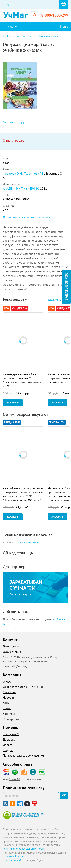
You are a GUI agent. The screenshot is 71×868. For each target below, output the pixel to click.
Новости (8, 697)
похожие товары (57, 300)
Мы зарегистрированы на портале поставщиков (23, 815)
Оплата (8, 745)
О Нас (7, 681)
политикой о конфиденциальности (24, 849)
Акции (7, 703)
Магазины (10, 692)
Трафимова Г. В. (34, 173)
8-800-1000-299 (55, 15)
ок (64, 795)
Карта (7, 708)
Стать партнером (20, 594)
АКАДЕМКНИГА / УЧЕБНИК (21, 188)
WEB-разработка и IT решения (23, 687)
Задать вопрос (66, 287)
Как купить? (11, 734)
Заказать (13, 402)
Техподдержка (13, 646)
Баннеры (9, 714)
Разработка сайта (13, 860)
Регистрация (11, 719)
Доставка (9, 739)
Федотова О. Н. (13, 173)
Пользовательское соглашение (23, 755)
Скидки (8, 750)
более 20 (14, 779)
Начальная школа (29, 542)
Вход (6, 4)
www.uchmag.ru (16, 856)
